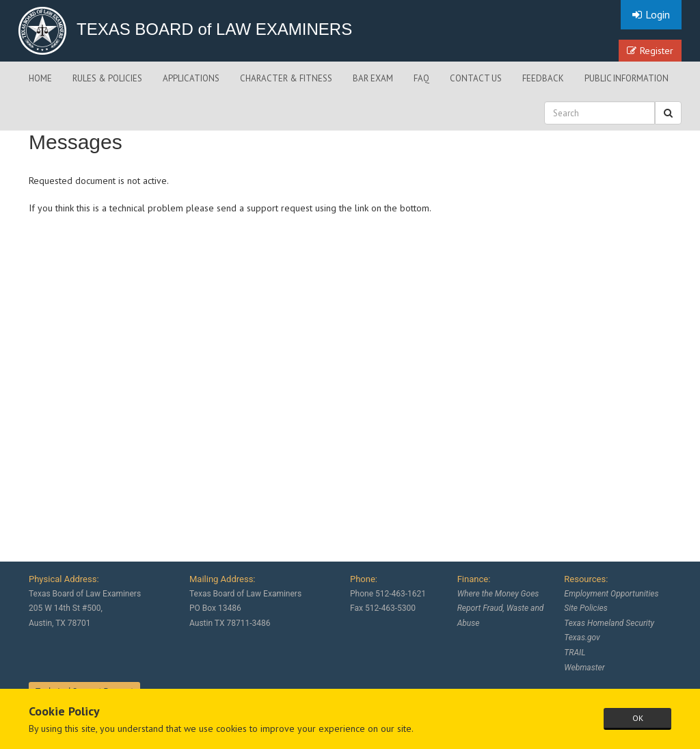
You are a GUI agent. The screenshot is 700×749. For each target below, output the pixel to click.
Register (650, 51)
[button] (668, 113)
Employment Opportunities (611, 594)
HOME (40, 78)
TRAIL (575, 653)
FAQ (421, 78)
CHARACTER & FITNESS (286, 78)
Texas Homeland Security (609, 623)
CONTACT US (476, 78)
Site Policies (585, 608)
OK (638, 718)
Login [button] (651, 14)
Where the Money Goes (498, 594)
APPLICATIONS (191, 78)
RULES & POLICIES (107, 78)
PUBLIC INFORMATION (627, 78)
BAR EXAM (373, 78)
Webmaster (584, 668)
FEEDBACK (543, 78)
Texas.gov (582, 638)
